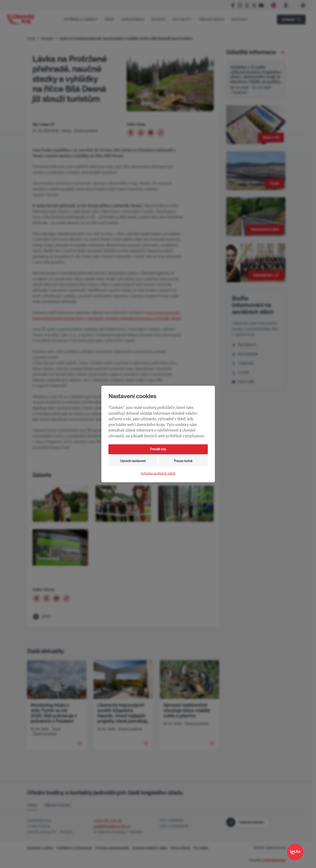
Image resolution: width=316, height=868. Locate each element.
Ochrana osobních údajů (158, 473)
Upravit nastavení (133, 461)
